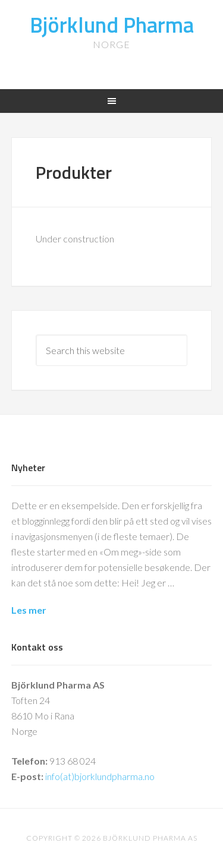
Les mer (29, 610)
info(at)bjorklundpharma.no (100, 776)
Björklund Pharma (112, 25)
